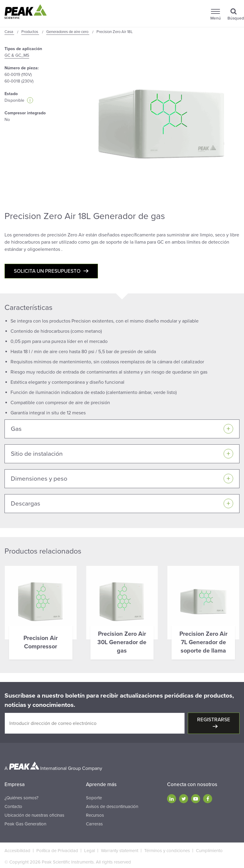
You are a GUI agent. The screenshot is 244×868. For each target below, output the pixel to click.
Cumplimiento (209, 851)
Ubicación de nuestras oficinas (34, 815)
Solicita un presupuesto (47, 271)
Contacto (13, 806)
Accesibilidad (17, 851)
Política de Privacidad (57, 851)
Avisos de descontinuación (112, 806)
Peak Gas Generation (25, 824)
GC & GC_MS (17, 55)
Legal (90, 851)
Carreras (94, 824)
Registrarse (214, 720)
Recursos (95, 815)
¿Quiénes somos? (21, 798)
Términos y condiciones (167, 851)
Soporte (94, 798)
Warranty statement (120, 851)
